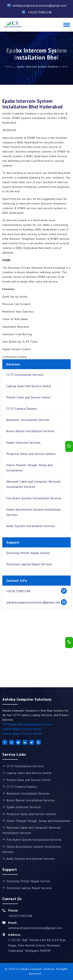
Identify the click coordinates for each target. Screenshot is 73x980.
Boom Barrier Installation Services (30, 431)
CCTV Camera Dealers (22, 409)
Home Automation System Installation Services (34, 512)
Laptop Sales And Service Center (29, 386)
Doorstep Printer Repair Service (28, 553)
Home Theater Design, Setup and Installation (29, 468)
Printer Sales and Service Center (28, 397)
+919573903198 (37, 12)
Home (9, 67)
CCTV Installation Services (25, 375)
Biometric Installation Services (28, 420)
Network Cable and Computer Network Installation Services (33, 484)
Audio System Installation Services (31, 526)
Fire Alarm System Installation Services (34, 498)
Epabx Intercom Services (23, 442)
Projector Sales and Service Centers (31, 454)
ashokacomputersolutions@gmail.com (37, 5)
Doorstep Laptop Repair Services (29, 564)
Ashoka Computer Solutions (37, 969)
